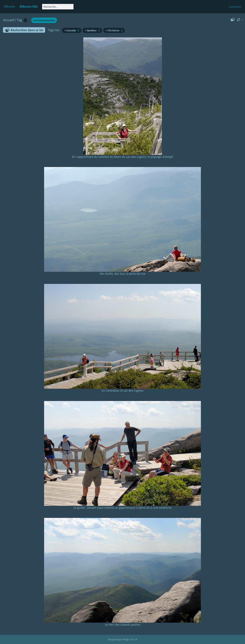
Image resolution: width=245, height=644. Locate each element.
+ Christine (114, 30)
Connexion (235, 7)
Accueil (9, 20)
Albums (10, 6)
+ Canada (72, 30)
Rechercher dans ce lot (27, 30)
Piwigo (126, 639)
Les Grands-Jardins (44, 20)
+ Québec (92, 30)
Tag (19, 20)
